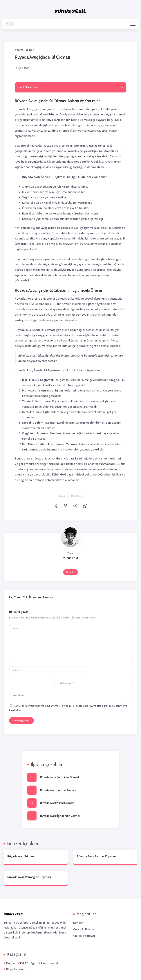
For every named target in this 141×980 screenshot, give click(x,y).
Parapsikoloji (49, 951)
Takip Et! (71, 572)
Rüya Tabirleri (16, 957)
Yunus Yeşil (70, 558)
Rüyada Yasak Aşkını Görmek (57, 791)
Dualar (11, 951)
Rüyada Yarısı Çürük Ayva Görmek (60, 765)
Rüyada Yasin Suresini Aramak (58, 778)
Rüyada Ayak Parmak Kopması (96, 844)
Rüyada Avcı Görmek (21, 844)
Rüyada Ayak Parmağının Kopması (29, 865)
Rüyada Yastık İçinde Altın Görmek (60, 803)
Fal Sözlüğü (28, 951)
